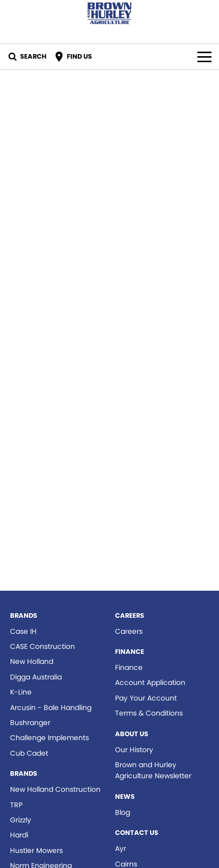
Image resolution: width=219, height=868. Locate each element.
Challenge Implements (49, 738)
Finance (129, 667)
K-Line (21, 692)
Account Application (150, 682)
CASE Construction (42, 646)
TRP (16, 805)
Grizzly (21, 820)
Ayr (121, 848)
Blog (123, 812)
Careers (129, 631)
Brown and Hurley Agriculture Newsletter (153, 770)
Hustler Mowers (36, 850)
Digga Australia (36, 677)
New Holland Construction (55, 789)
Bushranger (30, 723)
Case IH (23, 631)
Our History (134, 750)
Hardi (19, 835)
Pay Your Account (146, 698)
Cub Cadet (29, 753)
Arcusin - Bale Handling (51, 708)
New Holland (32, 661)
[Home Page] (110, 13)
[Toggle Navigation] (204, 57)
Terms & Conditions (149, 713)
